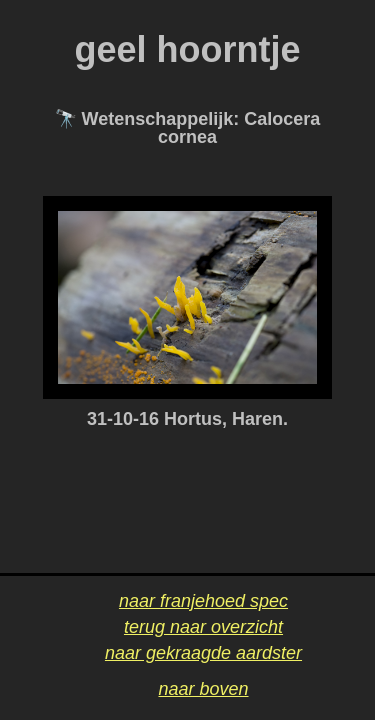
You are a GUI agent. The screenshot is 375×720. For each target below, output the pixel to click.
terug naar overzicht (203, 627)
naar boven (203, 689)
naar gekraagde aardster (203, 653)
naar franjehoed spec (203, 601)
